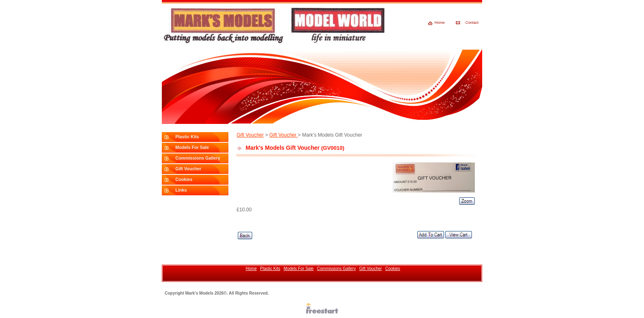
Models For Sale (192, 147)
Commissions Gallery (198, 158)
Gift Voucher (188, 169)
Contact (472, 23)
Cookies (184, 179)
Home (440, 23)
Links (181, 190)
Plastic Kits (187, 137)
